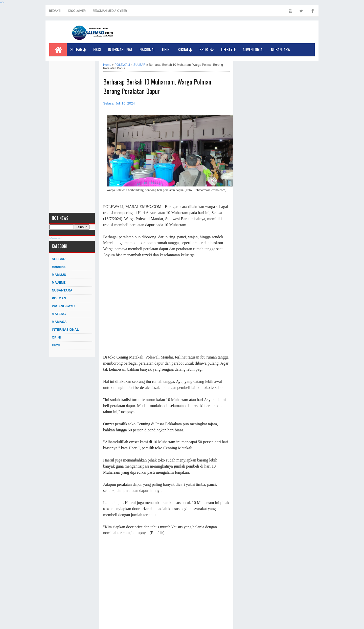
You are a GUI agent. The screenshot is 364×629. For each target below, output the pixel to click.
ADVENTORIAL (253, 50)
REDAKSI (55, 11)
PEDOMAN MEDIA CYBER (110, 11)
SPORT (207, 50)
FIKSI (97, 50)
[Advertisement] (72, 137)
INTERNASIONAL (120, 50)
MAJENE (59, 282)
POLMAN (59, 298)
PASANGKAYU (63, 306)
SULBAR (78, 50)
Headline (59, 267)
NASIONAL (147, 50)
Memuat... (57, 238)
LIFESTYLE (228, 50)
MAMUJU (59, 275)
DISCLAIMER (77, 11)
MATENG (59, 314)
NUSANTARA (280, 50)
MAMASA (59, 322)
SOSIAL (185, 50)
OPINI (166, 50)
